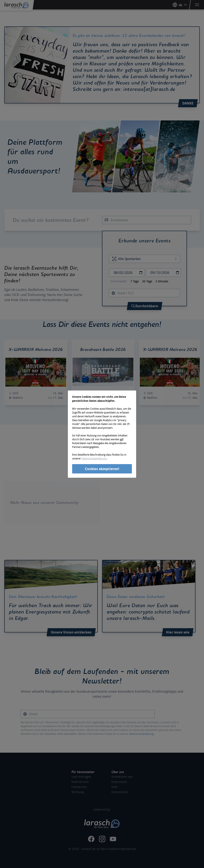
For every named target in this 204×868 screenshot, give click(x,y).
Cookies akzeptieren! (102, 469)
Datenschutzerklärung (94, 458)
